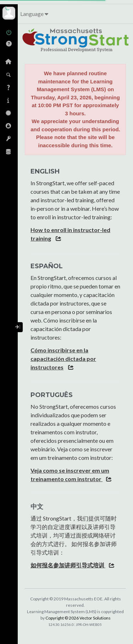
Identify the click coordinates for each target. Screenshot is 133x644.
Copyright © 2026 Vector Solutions (78, 618)
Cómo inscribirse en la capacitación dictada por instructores (63, 359)
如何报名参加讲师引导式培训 (68, 565)
